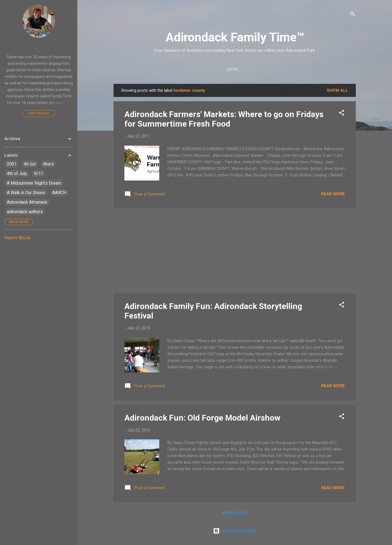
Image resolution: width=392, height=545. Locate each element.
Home (130, 69)
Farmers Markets (276, 69)
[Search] (353, 15)
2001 (12, 164)
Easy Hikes (184, 69)
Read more (333, 194)
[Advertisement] (235, 251)
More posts (235, 513)
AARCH (59, 193)
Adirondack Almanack (27, 202)
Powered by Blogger (235, 531)
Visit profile (39, 114)
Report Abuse (17, 238)
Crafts (154, 69)
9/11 (39, 174)
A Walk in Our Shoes (26, 193)
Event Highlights (325, 69)
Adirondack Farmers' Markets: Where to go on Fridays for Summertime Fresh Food (224, 119)
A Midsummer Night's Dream (34, 183)
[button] (342, 114)
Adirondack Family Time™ (235, 37)
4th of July (17, 174)
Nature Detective (226, 69)
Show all (337, 90)
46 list (30, 164)
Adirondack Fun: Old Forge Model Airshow (202, 418)
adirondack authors (25, 212)
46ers (48, 164)
